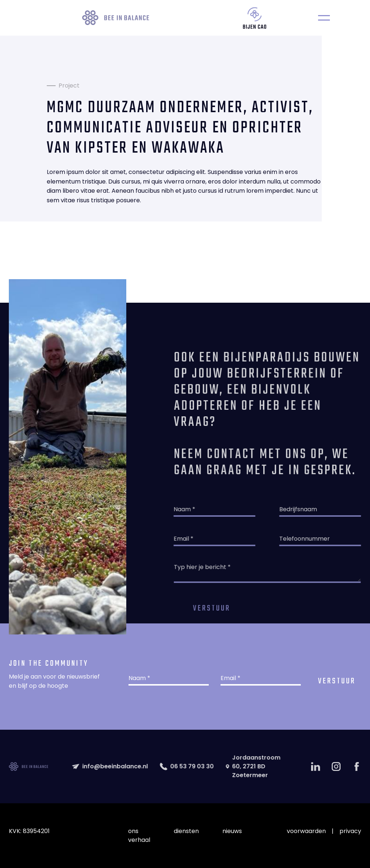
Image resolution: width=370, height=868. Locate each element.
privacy (350, 831)
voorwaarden (306, 831)
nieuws (232, 831)
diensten (186, 831)
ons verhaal (139, 835)
